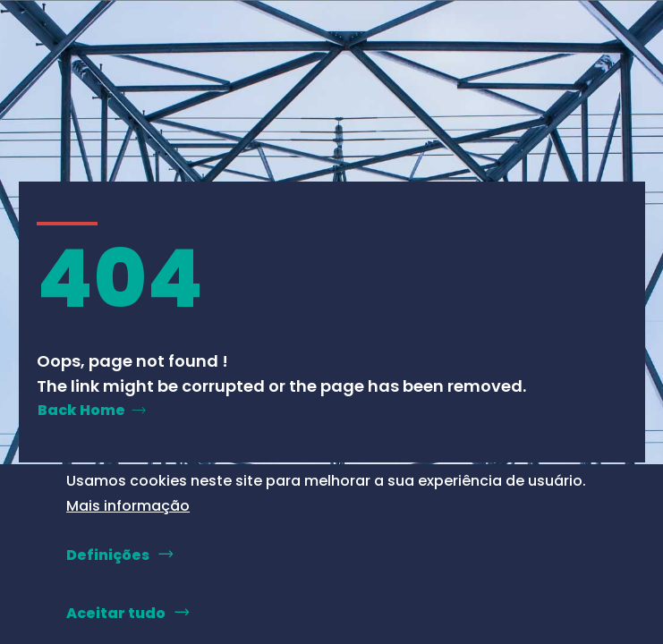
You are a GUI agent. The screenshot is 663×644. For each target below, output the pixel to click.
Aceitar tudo (116, 613)
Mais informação (128, 506)
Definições (108, 555)
